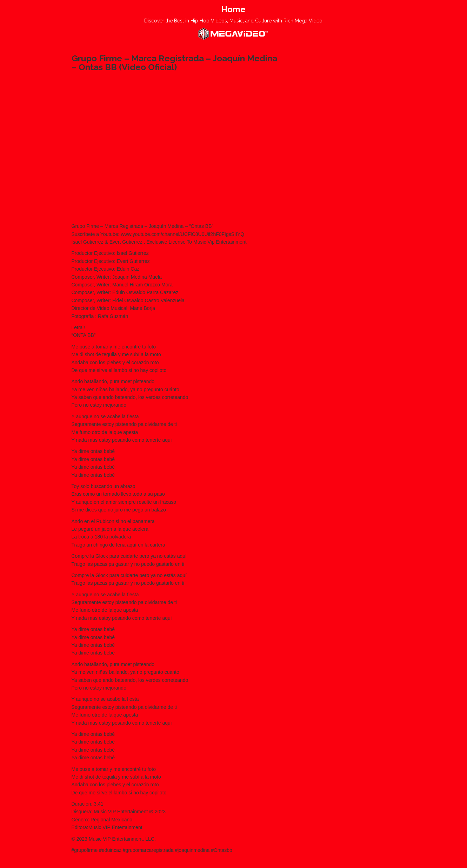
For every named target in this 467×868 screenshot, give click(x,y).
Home (233, 9)
